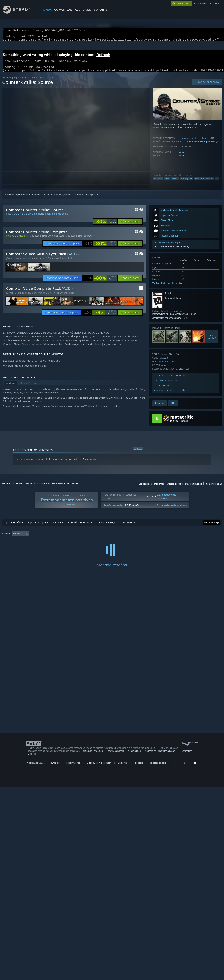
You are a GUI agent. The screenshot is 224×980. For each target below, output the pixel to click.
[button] (130, 226)
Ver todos (138, 453)
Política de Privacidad (92, 944)
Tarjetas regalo (158, 956)
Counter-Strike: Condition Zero (47, 240)
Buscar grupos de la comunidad (170, 395)
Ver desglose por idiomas (152, 488)
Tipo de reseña (12, 527)
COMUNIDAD (63, 10)
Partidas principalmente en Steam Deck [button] (147, 538)
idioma (214, 3)
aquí (81, 464)
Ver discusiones (162, 390)
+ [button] (217, 183)
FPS (167, 183)
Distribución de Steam (99, 956)
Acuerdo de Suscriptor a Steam (160, 944)
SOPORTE (101, 10)
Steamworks (73, 956)
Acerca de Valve (36, 956)
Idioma (57, 527)
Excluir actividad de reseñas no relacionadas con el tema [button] (69, 538)
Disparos (158, 183)
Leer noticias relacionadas (167, 385)
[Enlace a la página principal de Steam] (19, 13)
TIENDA (46, 10)
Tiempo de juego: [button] (112, 538)
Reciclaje (138, 956)
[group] (112, 538)
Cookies (32, 947)
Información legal (115, 944)
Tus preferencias (213, 488)
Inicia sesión (11, 199)
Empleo (55, 956)
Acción (25, 82)
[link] (105, 226)
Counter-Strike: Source (79, 240)
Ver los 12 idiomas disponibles (167, 288)
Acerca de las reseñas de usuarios (185, 488)
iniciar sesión (200, 3)
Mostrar (128, 527)
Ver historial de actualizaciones (170, 380)
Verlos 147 (212, 341)
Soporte (122, 956)
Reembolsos (186, 944)
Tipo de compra (37, 527)
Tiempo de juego (106, 527)
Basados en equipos (204, 183)
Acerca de (83, 10)
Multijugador (187, 183)
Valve (182, 156)
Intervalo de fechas (79, 527)
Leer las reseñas (178, 425)
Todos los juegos (11, 82)
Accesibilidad (135, 944)
